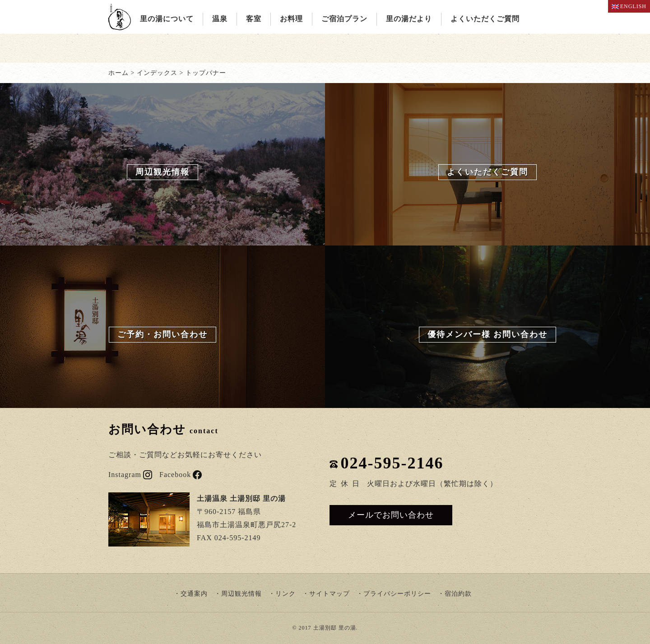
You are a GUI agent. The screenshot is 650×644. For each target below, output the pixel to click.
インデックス (157, 73)
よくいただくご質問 (485, 19)
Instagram (130, 475)
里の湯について (167, 19)
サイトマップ (330, 594)
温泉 (220, 19)
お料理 (291, 19)
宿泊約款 (458, 594)
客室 (254, 19)
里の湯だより (409, 19)
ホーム (118, 73)
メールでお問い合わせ (391, 515)
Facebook (181, 475)
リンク (286, 594)
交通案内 (194, 594)
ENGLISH (629, 6)
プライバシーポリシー (397, 594)
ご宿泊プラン (344, 19)
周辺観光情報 (241, 594)
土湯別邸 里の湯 (335, 628)
